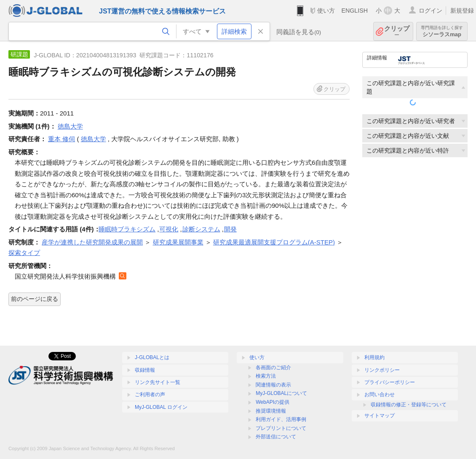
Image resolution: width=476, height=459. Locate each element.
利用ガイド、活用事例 (281, 419)
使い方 (326, 11)
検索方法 (266, 376)
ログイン (431, 11)
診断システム (201, 229)
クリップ (397, 31)
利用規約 (374, 357)
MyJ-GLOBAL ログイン (161, 407)
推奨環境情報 (271, 411)
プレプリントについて (281, 428)
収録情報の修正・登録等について (409, 405)
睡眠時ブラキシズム (127, 229)
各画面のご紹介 (273, 368)
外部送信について (276, 437)
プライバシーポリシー (390, 382)
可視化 (169, 229)
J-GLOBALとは (152, 357)
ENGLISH (354, 11)
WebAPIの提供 (273, 402)
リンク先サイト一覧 (158, 382)
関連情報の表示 (273, 385)
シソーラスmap (442, 31)
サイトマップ (380, 416)
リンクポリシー (382, 370)
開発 (230, 229)
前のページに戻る (35, 299)
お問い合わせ (380, 395)
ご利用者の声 (150, 395)
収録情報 (145, 370)
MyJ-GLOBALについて (281, 393)
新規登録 (462, 11)
